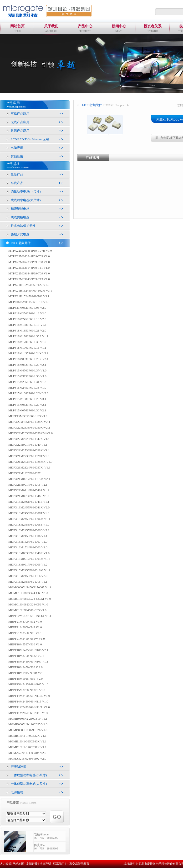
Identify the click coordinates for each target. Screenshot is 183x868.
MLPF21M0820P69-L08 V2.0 (27, 308)
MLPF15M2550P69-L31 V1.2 (27, 382)
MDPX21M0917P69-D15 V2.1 (28, 485)
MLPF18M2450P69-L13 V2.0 (27, 319)
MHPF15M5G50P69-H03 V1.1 (28, 416)
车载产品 (17, 183)
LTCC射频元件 (21, 243)
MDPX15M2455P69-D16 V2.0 (28, 576)
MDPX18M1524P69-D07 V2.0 (28, 542)
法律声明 (45, 864)
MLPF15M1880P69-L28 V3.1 (27, 399)
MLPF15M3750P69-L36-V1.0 (27, 376)
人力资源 (6, 864)
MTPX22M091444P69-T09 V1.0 (29, 273)
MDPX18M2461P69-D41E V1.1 (29, 502)
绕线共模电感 (20, 217)
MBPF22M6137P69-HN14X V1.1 (30, 616)
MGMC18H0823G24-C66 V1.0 (28, 593)
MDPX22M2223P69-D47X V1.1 (29, 439)
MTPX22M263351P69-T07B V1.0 (30, 251)
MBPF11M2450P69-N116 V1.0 (28, 713)
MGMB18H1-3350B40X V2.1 (27, 741)
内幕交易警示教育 (78, 864)
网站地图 (18, 864)
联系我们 (59, 864)
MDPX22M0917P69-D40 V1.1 (28, 445)
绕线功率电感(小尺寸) (26, 192)
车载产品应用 (20, 114)
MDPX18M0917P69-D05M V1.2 (29, 559)
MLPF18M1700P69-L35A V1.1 (28, 336)
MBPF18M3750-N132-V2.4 (26, 656)
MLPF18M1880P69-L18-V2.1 (27, 325)
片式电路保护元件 (23, 226)
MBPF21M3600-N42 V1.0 (25, 627)
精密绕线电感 (20, 209)
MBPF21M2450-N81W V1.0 (27, 639)
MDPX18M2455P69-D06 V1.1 (28, 536)
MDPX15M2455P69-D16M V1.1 (29, 570)
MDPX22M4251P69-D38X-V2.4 (29, 422)
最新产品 (17, 174)
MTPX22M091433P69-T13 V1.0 (29, 279)
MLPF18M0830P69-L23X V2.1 (28, 359)
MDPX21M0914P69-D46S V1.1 (29, 490)
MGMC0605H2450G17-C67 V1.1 (30, 587)
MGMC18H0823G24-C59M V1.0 (30, 599)
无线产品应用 (20, 122)
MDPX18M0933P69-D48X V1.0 (29, 553)
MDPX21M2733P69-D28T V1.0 (29, 456)
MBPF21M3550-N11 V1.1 (25, 633)
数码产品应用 (20, 131)
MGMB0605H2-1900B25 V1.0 (28, 724)
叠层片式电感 (20, 234)
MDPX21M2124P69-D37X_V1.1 (29, 467)
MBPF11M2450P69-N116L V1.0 (29, 707)
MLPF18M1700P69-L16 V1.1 (27, 348)
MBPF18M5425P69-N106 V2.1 (28, 650)
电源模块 (17, 792)
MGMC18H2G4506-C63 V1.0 (27, 610)
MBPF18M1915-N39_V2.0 (25, 679)
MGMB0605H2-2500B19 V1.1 (28, 719)
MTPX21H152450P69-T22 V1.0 (29, 285)
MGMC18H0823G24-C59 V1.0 (28, 604)
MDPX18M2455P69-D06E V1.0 (29, 524)
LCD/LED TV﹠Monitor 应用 (30, 139)
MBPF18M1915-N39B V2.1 (26, 673)
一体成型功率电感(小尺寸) (29, 775)
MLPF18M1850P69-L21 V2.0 (27, 330)
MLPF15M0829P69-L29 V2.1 (27, 405)
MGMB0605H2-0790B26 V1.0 (28, 730)
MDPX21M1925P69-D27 (24, 473)
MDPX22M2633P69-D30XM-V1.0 (30, 433)
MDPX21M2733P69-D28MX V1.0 (30, 462)
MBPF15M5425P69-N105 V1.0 (28, 684)
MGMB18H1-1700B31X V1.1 (27, 747)
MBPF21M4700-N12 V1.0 (25, 622)
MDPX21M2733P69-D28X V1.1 (29, 450)
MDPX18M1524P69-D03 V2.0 (28, 547)
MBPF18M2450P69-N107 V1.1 (28, 661)
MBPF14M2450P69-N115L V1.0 (29, 696)
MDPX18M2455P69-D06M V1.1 (29, 519)
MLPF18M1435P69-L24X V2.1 (28, 353)
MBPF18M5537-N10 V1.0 (25, 644)
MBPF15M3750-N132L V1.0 (27, 690)
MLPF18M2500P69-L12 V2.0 (27, 313)
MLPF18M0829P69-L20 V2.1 (27, 365)
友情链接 (32, 864)
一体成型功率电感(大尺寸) (29, 784)
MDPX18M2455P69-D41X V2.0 (29, 507)
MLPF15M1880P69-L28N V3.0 (28, 393)
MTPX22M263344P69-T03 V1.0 (29, 256)
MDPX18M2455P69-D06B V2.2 (29, 530)
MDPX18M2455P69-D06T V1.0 (29, 513)
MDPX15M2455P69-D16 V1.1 (28, 582)
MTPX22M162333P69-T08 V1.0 (29, 262)
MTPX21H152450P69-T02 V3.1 (29, 296)
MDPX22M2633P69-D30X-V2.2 (29, 427)
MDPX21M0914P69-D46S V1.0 (29, 496)
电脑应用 (17, 148)
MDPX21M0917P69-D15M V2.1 (29, 479)
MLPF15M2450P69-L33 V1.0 (27, 388)
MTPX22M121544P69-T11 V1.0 (29, 268)
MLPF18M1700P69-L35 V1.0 (27, 342)
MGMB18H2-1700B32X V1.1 (27, 736)
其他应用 (17, 156)
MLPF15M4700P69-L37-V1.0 (27, 370)
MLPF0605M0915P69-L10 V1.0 (29, 302)
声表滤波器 (18, 767)
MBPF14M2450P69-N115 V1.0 (28, 701)
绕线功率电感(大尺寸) (26, 200)
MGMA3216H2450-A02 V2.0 (27, 758)
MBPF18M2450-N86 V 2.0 (25, 667)
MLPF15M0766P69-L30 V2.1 (27, 410)
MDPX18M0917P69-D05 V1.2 (28, 564)
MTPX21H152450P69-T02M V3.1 (30, 290)
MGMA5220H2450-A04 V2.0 (27, 753)
